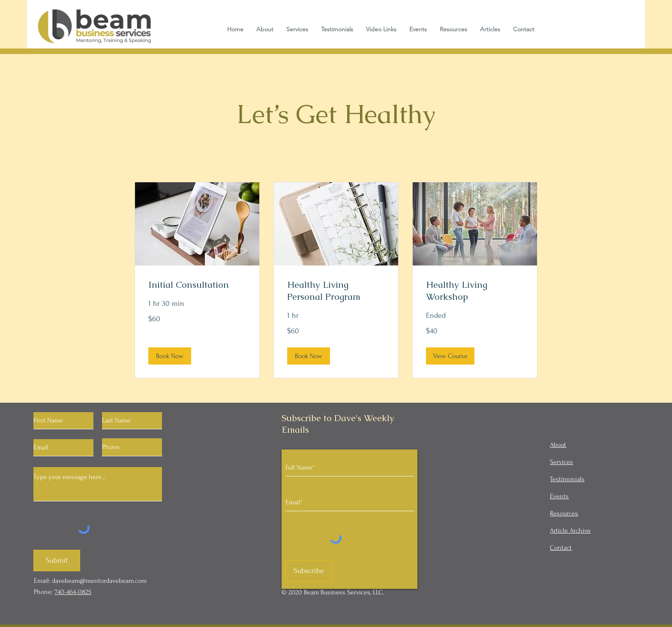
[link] (197, 285)
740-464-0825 (73, 592)
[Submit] (57, 561)
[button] (170, 356)
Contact (561, 548)
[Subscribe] (309, 571)
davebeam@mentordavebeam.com (99, 581)
